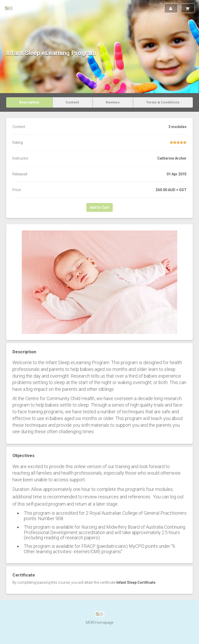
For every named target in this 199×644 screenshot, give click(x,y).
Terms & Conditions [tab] (163, 102)
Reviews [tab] (113, 102)
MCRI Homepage (99, 623)
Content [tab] (72, 102)
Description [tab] (29, 102)
